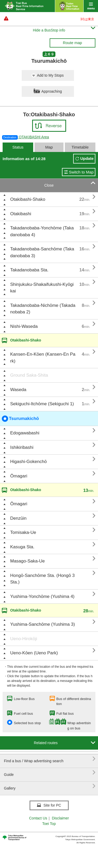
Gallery (50, 786)
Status (18, 147)
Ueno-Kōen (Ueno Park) (34, 653)
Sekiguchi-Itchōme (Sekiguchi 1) (42, 404)
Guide (50, 773)
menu (91, 6)
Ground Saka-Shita (29, 375)
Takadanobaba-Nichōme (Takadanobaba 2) (43, 309)
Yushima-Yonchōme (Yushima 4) (42, 596)
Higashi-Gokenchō (28, 462)
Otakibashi (21, 214)
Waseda (18, 390)
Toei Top (49, 824)
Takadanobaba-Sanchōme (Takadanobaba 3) (42, 252)
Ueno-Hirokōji (24, 639)
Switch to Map (81, 172)
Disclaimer (60, 818)
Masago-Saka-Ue (27, 561)
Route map (73, 43)
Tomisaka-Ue (23, 532)
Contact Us (38, 818)
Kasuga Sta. (22, 547)
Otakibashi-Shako (28, 199)
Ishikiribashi (22, 447)
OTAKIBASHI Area (26, 137)
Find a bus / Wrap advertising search (50, 759)
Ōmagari (19, 476)
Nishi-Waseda (24, 326)
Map (49, 147)
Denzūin (18, 518)
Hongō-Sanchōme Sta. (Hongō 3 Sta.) (42, 579)
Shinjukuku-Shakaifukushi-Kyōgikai (42, 288)
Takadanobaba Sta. (29, 270)
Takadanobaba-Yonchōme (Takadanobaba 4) (42, 231)
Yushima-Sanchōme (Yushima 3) (43, 624)
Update (87, 158)
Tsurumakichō (20, 419)
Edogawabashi (25, 433)
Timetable (80, 147)
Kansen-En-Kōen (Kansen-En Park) (43, 358)
